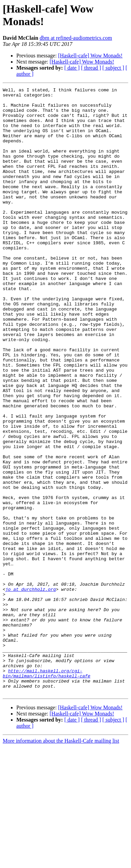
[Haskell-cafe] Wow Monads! (90, 56)
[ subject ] (113, 68)
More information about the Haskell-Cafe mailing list (61, 862)
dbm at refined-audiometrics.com (76, 38)
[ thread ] (91, 68)
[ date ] (72, 68)
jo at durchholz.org (31, 690)
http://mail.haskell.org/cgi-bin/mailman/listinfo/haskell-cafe (46, 791)
